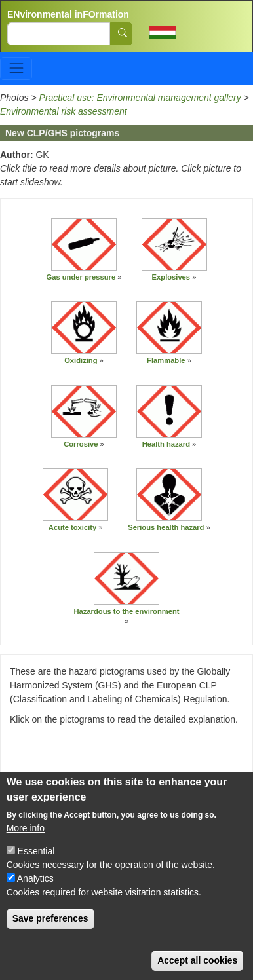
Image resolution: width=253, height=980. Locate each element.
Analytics (35, 894)
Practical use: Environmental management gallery (140, 98)
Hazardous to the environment (127, 611)
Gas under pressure (81, 277)
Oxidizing (81, 360)
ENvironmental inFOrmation (68, 14)
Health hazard (166, 444)
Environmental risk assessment (64, 111)
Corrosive (81, 444)
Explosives (171, 277)
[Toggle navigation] (16, 68)
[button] (84, 244)
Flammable (166, 360)
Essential (36, 867)
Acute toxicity (72, 527)
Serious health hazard (166, 527)
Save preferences (50, 934)
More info (26, 844)
